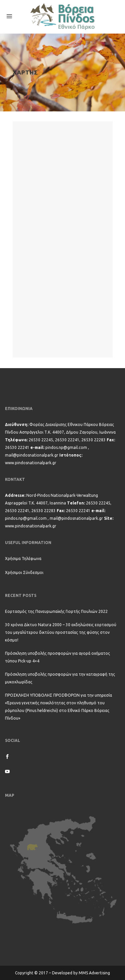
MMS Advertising (94, 973)
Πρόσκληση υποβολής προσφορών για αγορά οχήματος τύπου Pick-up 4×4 (57, 657)
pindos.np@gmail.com (66, 447)
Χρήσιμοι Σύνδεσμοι (24, 572)
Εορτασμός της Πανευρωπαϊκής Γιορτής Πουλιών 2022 (56, 611)
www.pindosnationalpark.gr (31, 463)
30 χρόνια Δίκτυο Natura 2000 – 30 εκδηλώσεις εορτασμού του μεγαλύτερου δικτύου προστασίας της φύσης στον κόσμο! (61, 632)
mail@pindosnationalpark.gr (32, 455)
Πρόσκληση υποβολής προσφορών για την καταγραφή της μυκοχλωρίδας (60, 678)
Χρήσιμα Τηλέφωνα (23, 559)
